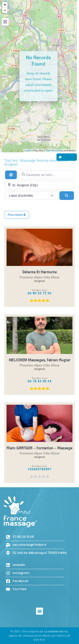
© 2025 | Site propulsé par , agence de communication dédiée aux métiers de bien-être (39, 636)
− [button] (5, 10)
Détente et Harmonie (40, 272)
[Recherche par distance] (11, 175)
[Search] (67, 195)
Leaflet (28, 151)
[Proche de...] (39, 185)
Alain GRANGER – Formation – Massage (39, 448)
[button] (39, 611)
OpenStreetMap (54, 151)
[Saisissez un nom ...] (46, 175)
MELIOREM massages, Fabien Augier (40, 360)
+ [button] (5, 5)
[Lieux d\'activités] (31, 196)
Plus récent (17, 215)
